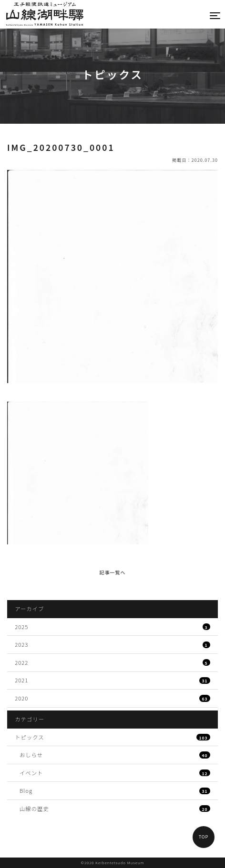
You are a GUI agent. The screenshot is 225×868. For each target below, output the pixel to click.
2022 (112, 662)
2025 (112, 627)
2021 (112, 680)
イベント (115, 773)
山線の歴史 (115, 809)
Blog (115, 790)
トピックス (112, 737)
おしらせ (115, 755)
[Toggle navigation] (215, 15)
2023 (112, 644)
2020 (112, 698)
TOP (204, 837)
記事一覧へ (113, 572)
